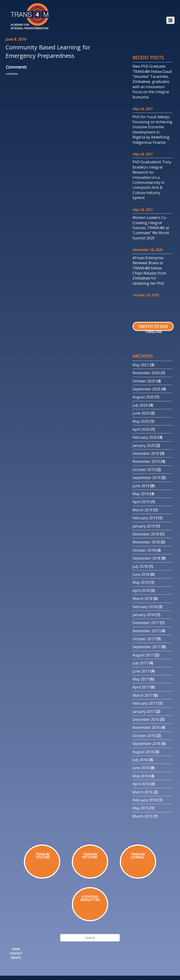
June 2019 (141, 486)
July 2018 (140, 566)
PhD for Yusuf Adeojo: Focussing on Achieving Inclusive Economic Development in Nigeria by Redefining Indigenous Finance (152, 130)
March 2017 (142, 695)
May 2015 (141, 808)
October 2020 (144, 381)
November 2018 (146, 542)
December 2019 (146, 453)
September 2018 (146, 558)
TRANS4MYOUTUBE (43, 856)
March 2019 (142, 510)
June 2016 (141, 768)
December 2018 (146, 534)
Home (16, 949)
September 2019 (146, 478)
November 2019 (146, 461)
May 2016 (141, 776)
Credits (16, 958)
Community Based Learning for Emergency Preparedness (48, 51)
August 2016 (143, 752)
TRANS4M (90, 854)
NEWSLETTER (90, 900)
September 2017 (146, 647)
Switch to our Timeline (153, 329)
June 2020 (141, 413)
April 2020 (141, 429)
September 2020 (146, 389)
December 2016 (146, 719)
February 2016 (145, 800)
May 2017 (141, 679)
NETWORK (90, 857)
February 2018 (145, 607)
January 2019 (144, 526)
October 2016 (144, 736)
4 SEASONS (90, 897)
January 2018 (144, 615)
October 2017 (144, 639)
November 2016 (146, 727)
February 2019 (145, 518)
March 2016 (142, 792)
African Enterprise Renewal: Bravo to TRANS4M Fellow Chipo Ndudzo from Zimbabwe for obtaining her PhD (149, 271)
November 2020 (146, 373)
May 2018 (141, 582)
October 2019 (144, 470)
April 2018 (141, 591)
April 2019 (141, 502)
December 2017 (146, 623)
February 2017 (145, 703)
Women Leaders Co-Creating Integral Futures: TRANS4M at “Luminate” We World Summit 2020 (151, 228)
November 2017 (146, 631)
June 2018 (141, 574)
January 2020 (144, 445)
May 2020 (141, 421)
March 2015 (142, 816)
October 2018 (144, 550)
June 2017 (141, 671)
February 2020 (145, 437)
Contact (16, 953)
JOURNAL (138, 857)
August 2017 (143, 655)
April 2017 (141, 687)
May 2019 (141, 494)
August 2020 (143, 397)
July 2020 (140, 405)
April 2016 (141, 784)
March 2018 (142, 599)
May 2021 (141, 365)
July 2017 (140, 663)
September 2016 (146, 744)
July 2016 (140, 760)
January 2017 (144, 711)
